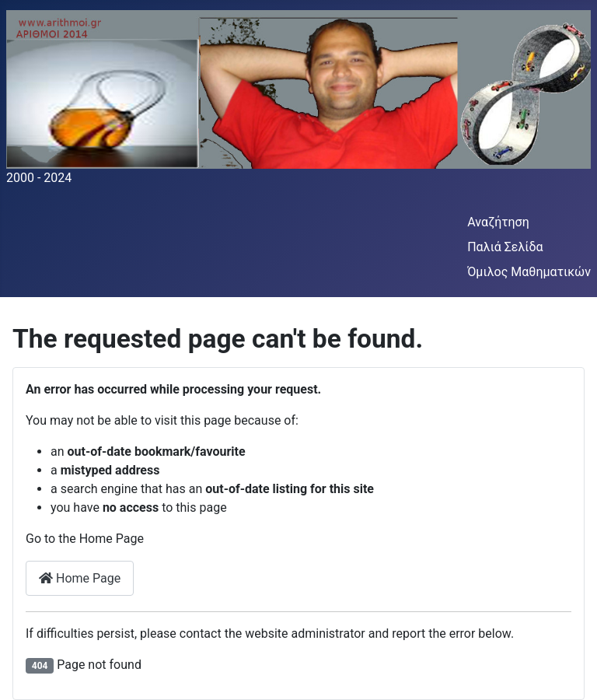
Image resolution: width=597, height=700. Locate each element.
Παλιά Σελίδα (505, 247)
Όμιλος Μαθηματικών (529, 272)
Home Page (80, 578)
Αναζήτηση (498, 222)
